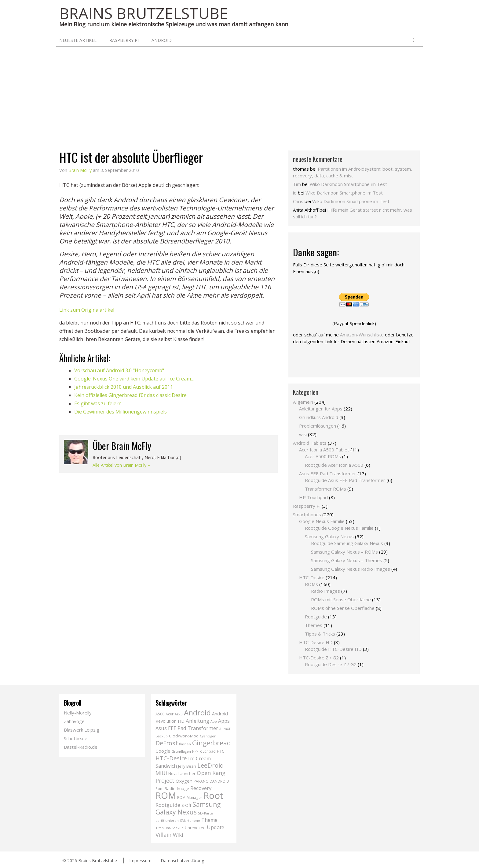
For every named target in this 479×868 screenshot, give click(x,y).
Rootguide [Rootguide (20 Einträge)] (168, 805)
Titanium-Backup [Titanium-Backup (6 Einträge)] (170, 828)
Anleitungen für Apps (321, 409)
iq (295, 193)
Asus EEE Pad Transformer (328, 473)
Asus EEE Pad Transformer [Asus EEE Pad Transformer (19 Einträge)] (187, 728)
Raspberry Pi (124, 40)
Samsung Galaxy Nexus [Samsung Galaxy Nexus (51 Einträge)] (188, 808)
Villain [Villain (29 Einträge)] (164, 835)
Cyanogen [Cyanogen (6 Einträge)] (208, 736)
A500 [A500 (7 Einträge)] (160, 714)
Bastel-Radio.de (81, 747)
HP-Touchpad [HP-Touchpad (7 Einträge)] (204, 751)
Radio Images (325, 591)
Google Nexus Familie (322, 521)
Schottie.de (76, 738)
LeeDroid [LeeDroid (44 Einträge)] (210, 765)
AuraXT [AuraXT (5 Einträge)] (225, 729)
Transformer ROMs (325, 489)
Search (413, 40)
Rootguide (316, 617)
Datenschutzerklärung (182, 861)
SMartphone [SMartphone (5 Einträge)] (190, 821)
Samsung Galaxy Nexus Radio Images (351, 569)
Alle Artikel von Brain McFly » (121, 465)
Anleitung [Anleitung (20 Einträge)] (197, 721)
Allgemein (303, 402)
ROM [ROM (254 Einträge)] (166, 795)
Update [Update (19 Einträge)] (216, 827)
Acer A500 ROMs (323, 456)
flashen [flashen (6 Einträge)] (185, 744)
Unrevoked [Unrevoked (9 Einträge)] (195, 828)
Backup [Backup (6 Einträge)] (162, 736)
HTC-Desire (312, 577)
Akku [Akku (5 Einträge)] (179, 714)
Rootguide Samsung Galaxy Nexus (347, 543)
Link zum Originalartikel (87, 310)
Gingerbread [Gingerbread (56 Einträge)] (212, 743)
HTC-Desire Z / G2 (319, 658)
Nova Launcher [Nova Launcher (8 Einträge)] (182, 774)
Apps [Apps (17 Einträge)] (224, 721)
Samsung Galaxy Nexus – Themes (347, 560)
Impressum (140, 861)
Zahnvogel (75, 721)
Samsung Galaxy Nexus (329, 536)
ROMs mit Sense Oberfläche (341, 599)
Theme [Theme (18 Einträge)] (209, 820)
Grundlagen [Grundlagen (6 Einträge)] (181, 751)
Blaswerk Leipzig (82, 730)
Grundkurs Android (319, 417)
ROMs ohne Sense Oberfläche (343, 608)
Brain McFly (80, 170)
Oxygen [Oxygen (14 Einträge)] (184, 781)
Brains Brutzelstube (98, 861)
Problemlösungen (318, 426)
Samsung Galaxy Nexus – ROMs (344, 552)
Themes (314, 625)
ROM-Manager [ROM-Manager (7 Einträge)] (190, 798)
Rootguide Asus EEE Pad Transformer (345, 480)
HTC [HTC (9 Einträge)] (221, 751)
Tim (297, 184)
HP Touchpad (313, 497)
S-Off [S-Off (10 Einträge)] (186, 805)
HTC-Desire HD (316, 642)
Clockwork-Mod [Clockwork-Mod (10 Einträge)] (184, 736)
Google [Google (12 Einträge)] (163, 751)
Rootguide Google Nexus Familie (339, 528)
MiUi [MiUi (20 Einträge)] (161, 773)
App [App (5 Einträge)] (214, 721)
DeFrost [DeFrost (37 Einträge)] (167, 743)
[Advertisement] (239, 92)
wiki (303, 434)
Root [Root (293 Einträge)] (213, 796)
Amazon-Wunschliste (362, 335)
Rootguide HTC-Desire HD (333, 649)
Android (162, 40)
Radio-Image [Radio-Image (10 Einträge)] (177, 788)
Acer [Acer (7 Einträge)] (170, 714)
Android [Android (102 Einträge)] (197, 712)
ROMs (311, 584)
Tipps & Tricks (320, 634)
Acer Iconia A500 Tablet (324, 450)
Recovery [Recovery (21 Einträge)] (201, 788)
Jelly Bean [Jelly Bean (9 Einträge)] (187, 766)
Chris (298, 201)
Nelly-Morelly (78, 713)
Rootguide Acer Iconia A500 (334, 465)
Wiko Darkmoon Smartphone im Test (348, 184)
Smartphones (307, 514)
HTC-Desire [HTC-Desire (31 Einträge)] (171, 758)
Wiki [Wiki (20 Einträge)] (178, 835)
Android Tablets (310, 443)
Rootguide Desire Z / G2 (331, 664)
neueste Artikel (78, 40)
